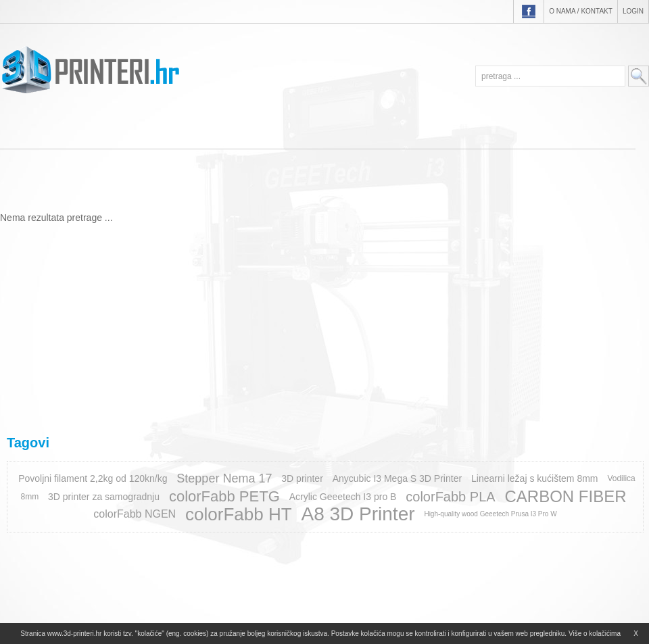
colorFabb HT (239, 514)
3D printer (302, 478)
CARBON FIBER (565, 496)
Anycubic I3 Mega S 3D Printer (397, 478)
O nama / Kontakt (581, 11)
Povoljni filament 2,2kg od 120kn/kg (93, 478)
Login (633, 11)
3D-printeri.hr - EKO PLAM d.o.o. (90, 70)
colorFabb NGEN (135, 514)
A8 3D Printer (358, 514)
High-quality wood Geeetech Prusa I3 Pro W (490, 514)
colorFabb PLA (450, 497)
